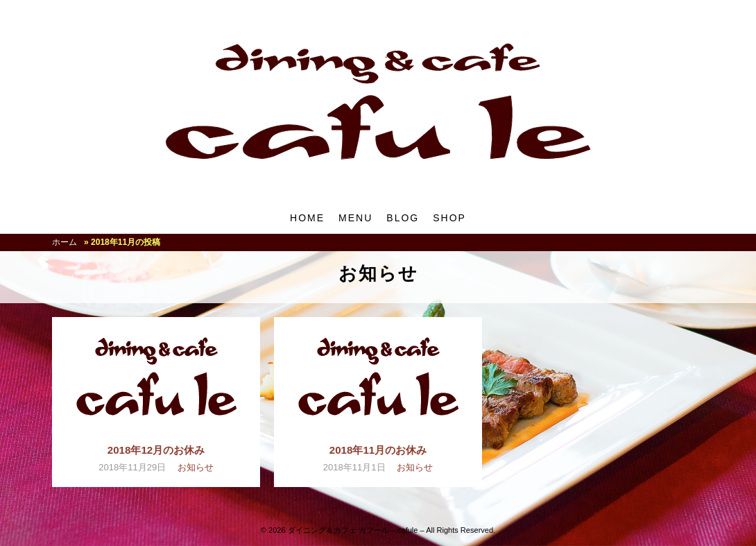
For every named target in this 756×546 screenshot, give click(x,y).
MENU (355, 218)
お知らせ (196, 467)
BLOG (403, 218)
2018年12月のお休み (156, 450)
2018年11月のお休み (378, 450)
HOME (307, 218)
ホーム (65, 242)
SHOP (449, 218)
